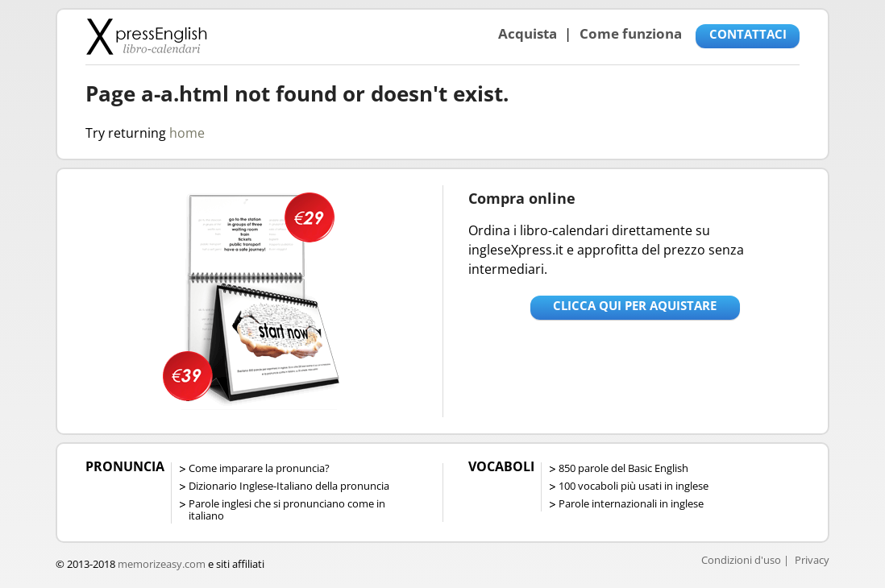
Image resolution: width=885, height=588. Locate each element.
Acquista (528, 33)
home (187, 133)
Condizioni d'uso (741, 560)
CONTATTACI (748, 34)
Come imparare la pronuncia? (259, 468)
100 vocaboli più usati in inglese (634, 486)
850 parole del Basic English (623, 468)
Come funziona (631, 33)
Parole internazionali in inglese (631, 503)
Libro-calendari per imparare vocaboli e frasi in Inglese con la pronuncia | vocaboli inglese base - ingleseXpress (146, 36)
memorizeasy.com (162, 564)
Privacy (812, 560)
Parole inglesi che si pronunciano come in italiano (287, 509)
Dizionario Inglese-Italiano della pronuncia (289, 486)
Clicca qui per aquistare (635, 305)
